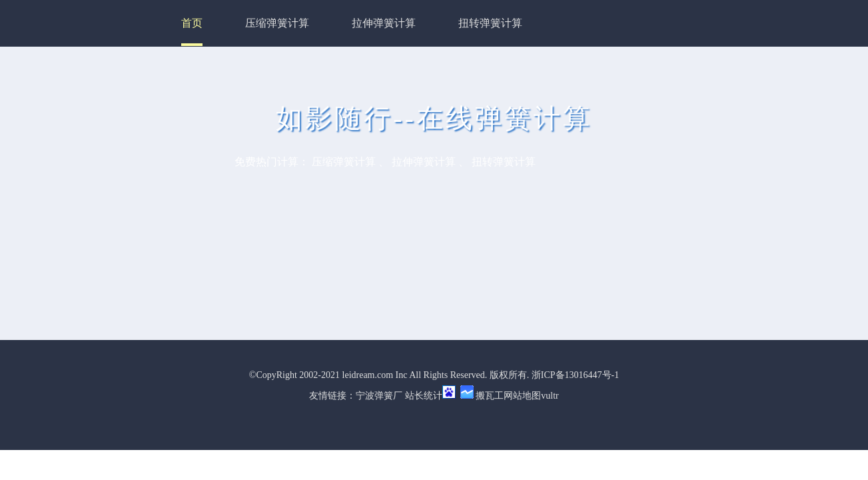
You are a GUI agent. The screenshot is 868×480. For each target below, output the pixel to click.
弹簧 (384, 396)
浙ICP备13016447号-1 (575, 375)
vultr (550, 396)
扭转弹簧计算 (490, 23)
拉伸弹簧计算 (384, 23)
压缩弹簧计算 (277, 23)
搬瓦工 (490, 396)
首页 (192, 23)
